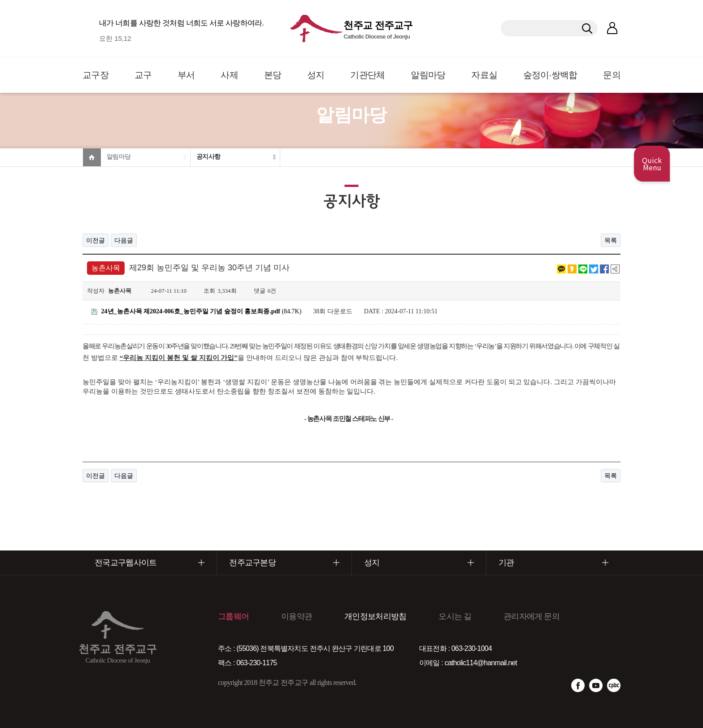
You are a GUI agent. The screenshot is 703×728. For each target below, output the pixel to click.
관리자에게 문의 (532, 616)
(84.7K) (196, 311)
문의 (612, 75)
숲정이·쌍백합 (550, 75)
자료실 (484, 75)
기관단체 (367, 75)
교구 (143, 75)
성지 (316, 75)
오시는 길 (455, 616)
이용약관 (297, 616)
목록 (611, 240)
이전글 (95, 240)
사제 (229, 75)
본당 (273, 75)
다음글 (124, 240)
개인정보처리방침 (375, 616)
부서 (186, 75)
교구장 (95, 75)
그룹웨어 (233, 616)
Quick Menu (652, 164)
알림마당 (428, 75)
